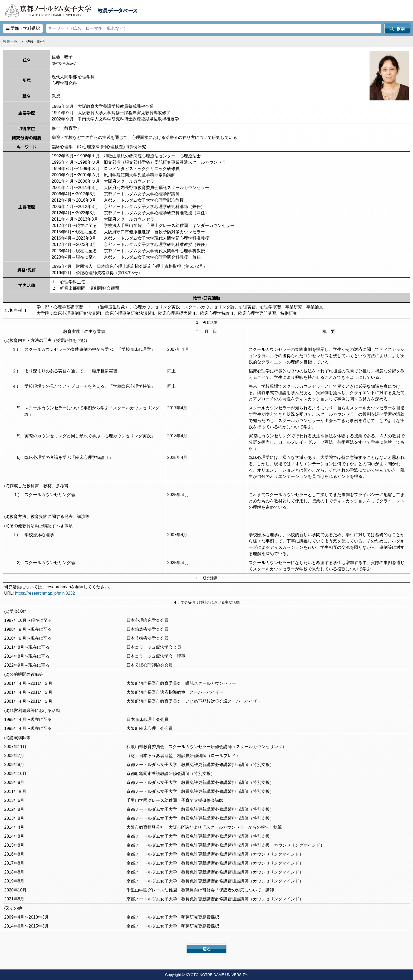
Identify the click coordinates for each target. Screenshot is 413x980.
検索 (397, 28)
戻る (207, 949)
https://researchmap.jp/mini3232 (45, 593)
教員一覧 (10, 41)
